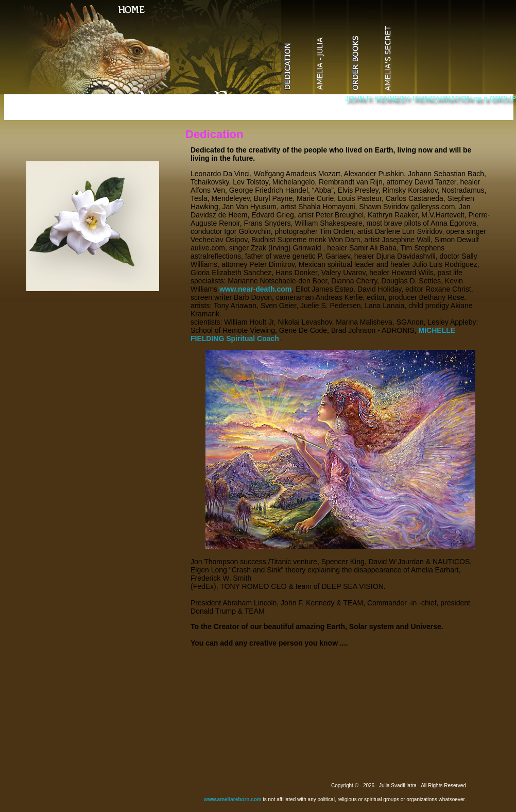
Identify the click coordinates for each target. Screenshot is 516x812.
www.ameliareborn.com (233, 799)
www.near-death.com (255, 289)
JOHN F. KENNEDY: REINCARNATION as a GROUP (431, 98)
